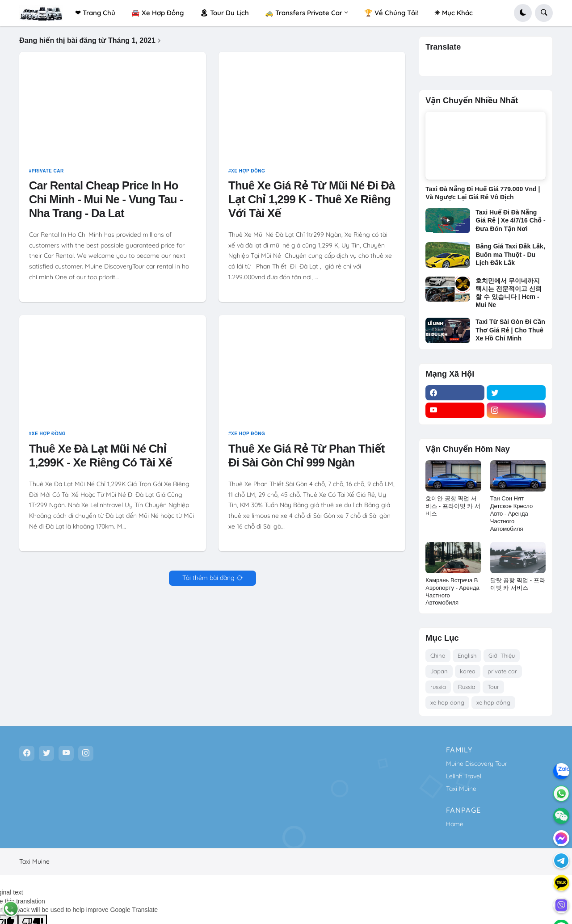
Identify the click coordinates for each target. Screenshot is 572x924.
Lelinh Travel (464, 776)
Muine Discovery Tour (477, 764)
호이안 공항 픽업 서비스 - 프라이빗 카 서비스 (453, 506)
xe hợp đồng (248, 174)
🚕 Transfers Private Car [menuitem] (304, 13)
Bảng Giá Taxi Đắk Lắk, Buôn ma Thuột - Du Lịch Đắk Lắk (510, 254)
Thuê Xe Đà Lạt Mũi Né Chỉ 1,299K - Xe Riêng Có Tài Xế (101, 459)
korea (468, 671)
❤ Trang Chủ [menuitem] (95, 13)
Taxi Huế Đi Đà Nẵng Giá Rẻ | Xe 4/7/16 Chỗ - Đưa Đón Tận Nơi (510, 220)
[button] (523, 13)
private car (48, 174)
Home (455, 824)
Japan (439, 671)
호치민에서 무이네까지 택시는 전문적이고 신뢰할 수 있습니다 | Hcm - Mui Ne (509, 293)
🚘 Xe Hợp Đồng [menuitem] (158, 13)
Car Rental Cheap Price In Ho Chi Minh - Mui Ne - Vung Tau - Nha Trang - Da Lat (106, 203)
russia (438, 687)
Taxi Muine (461, 789)
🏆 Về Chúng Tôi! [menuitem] (391, 13)
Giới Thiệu (502, 655)
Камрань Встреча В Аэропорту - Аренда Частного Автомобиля (452, 592)
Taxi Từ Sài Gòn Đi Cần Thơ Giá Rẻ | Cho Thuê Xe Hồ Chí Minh (510, 330)
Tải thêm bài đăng (208, 582)
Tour (493, 687)
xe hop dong (447, 702)
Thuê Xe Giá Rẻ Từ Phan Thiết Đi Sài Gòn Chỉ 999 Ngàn (307, 459)
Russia (467, 687)
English (467, 655)
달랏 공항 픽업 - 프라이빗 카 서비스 (518, 584)
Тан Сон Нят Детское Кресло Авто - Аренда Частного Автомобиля (511, 514)
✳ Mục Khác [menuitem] (454, 13)
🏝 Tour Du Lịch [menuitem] (224, 13)
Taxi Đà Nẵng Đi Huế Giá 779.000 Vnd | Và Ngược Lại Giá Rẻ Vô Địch (483, 193)
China (438, 655)
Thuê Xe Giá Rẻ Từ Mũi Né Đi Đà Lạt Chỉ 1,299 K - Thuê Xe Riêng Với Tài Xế (312, 203)
